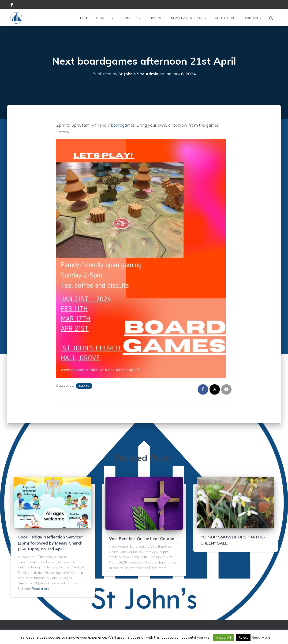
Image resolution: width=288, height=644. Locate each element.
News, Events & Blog (189, 18)
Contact (253, 18)
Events (84, 386)
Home (84, 18)
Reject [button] (243, 637)
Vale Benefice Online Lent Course (142, 539)
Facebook (12, 5)
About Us (105, 18)
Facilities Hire (226, 18)
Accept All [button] (223, 637)
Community (131, 18)
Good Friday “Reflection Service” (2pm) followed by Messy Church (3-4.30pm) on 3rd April (50, 543)
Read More (261, 637)
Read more (41, 589)
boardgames (123, 125)
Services (156, 18)
